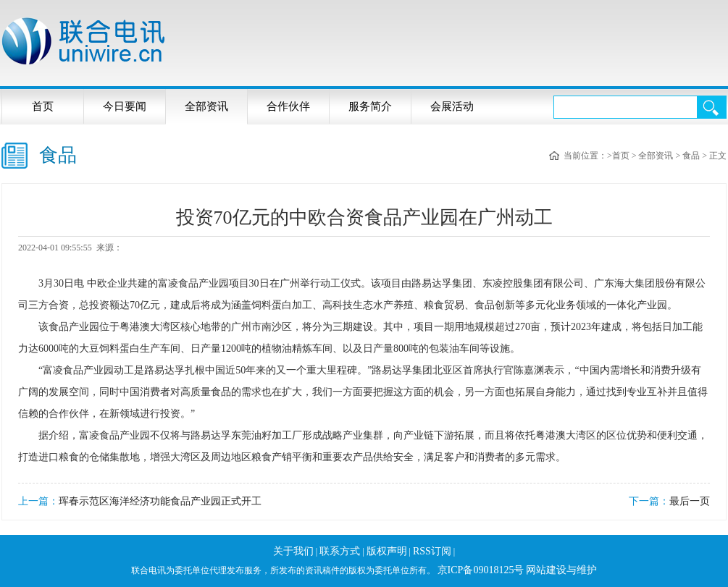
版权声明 (387, 551)
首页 (43, 106)
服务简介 (370, 106)
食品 (691, 156)
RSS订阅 (432, 551)
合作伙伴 (288, 106)
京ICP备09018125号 (481, 570)
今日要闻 (125, 106)
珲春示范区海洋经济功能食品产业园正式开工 (160, 501)
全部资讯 (206, 106)
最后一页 (690, 501)
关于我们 (293, 551)
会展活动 (452, 106)
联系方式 (340, 551)
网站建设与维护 (561, 570)
